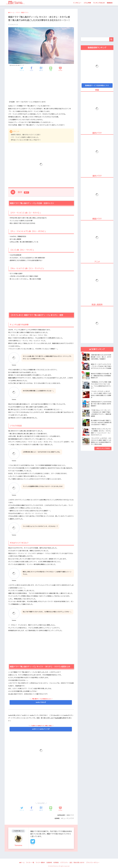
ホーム (22, 863)
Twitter (33, 845)
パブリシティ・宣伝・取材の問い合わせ (72, 863)
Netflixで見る (40, 702)
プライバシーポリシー (93, 863)
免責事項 (49, 863)
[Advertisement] (41, 88)
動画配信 (110, 3)
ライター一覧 (30, 863)
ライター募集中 (40, 863)
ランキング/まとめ (99, 3)
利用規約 (56, 863)
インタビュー (77, 3)
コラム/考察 (87, 3)
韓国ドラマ (70, 815)
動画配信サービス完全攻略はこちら (97, 85)
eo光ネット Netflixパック (40, 729)
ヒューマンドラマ (68, 818)
